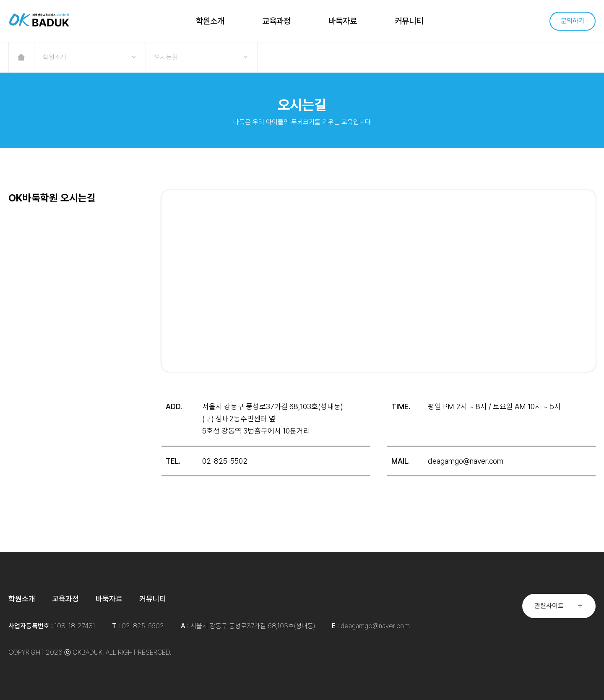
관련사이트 (559, 606)
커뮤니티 (409, 21)
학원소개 (210, 21)
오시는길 (202, 57)
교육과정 (276, 21)
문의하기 (573, 21)
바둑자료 (343, 21)
